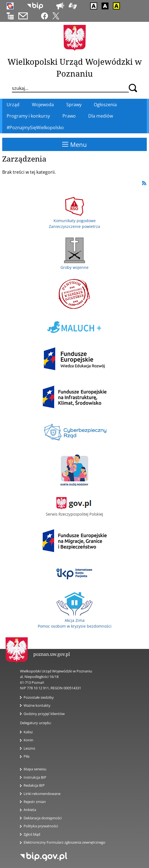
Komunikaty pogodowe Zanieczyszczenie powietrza (74, 220)
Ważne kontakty (37, 705)
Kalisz (28, 732)
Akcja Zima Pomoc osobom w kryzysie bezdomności (75, 620)
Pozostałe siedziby (39, 697)
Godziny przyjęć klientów (44, 714)
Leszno (29, 748)
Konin (28, 740)
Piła (26, 756)
